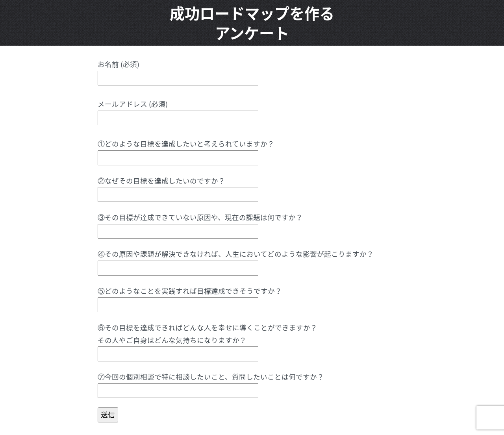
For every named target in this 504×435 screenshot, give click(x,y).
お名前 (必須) (178, 71)
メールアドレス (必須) (178, 111)
